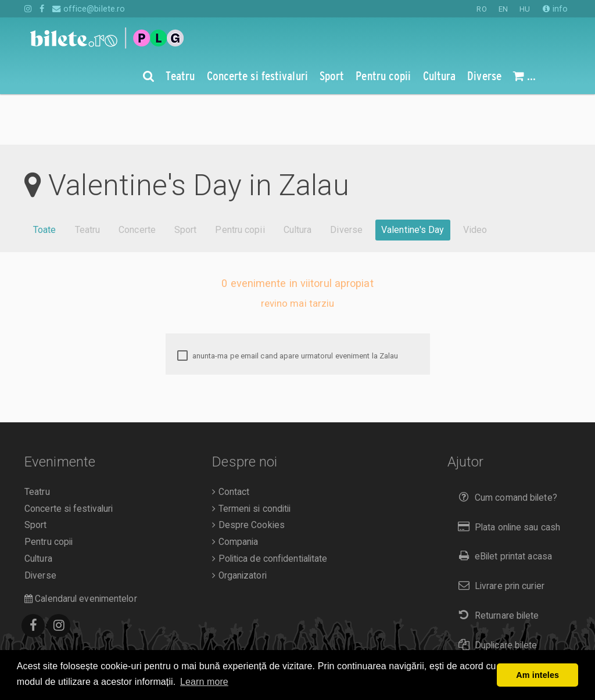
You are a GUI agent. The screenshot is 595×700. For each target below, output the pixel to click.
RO (481, 9)
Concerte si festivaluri (69, 458)
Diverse (346, 179)
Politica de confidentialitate (270, 508)
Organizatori (239, 525)
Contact (231, 441)
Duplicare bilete (495, 595)
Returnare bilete (496, 565)
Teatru (88, 179)
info (555, 9)
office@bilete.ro (89, 9)
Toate (45, 179)
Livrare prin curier (499, 535)
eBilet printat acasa (503, 506)
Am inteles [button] (537, 675)
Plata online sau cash (507, 477)
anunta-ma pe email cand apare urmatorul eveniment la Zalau (288, 306)
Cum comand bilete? (505, 447)
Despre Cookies (248, 475)
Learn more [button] (204, 682)
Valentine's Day (413, 179)
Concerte (137, 179)
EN (503, 9)
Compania (235, 491)
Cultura (298, 179)
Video (475, 179)
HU (525, 9)
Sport (186, 179)
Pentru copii (240, 179)
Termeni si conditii (251, 458)
